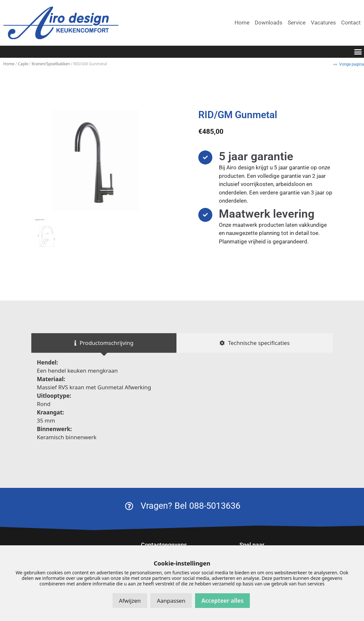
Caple (23, 64)
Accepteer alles (223, 601)
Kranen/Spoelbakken (51, 64)
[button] (358, 52)
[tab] (104, 343)
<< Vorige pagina (349, 64)
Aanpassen (171, 601)
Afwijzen (130, 601)
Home (9, 64)
